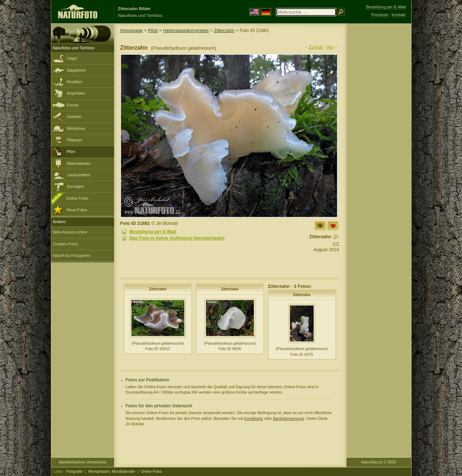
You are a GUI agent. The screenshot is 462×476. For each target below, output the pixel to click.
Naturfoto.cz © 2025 (379, 462)
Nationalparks (79, 163)
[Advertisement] (379, 139)
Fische (73, 105)
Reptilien (75, 82)
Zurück (316, 47)
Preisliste (380, 15)
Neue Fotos (77, 210)
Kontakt (398, 15)
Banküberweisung (288, 418)
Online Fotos (77, 198)
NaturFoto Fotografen (72, 255)
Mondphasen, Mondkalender (112, 472)
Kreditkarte (254, 418)
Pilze (71, 151)
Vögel (72, 58)
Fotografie (74, 472)
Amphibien (76, 93)
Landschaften (79, 175)
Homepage (132, 30)
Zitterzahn (224, 30)
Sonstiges (76, 186)
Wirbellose (76, 128)
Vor (330, 47)
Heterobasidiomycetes (186, 30)
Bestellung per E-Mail (153, 232)
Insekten (74, 117)
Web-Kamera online (70, 232)
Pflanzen (75, 140)
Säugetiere (77, 70)
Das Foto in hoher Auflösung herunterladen (177, 238)
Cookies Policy (66, 244)
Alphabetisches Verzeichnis (82, 462)
